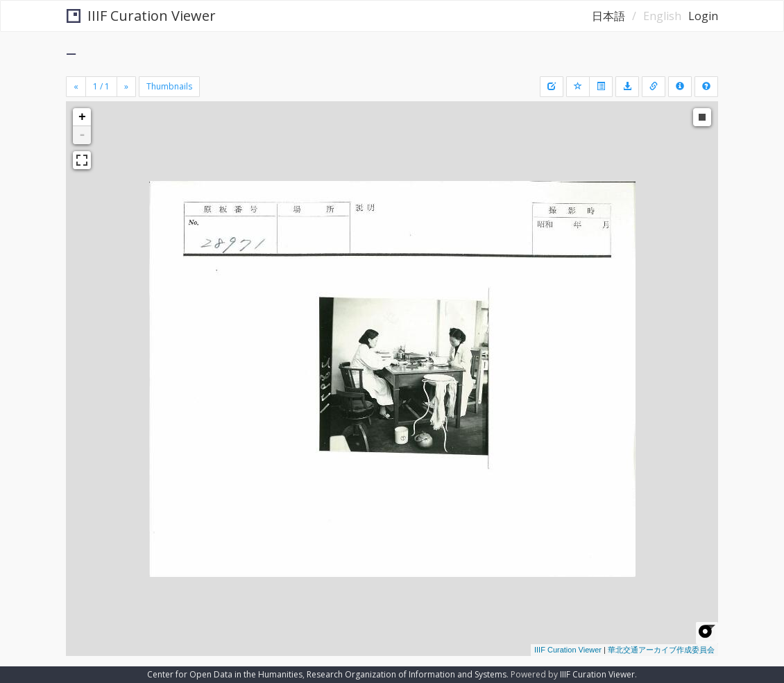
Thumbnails (169, 86)
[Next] (126, 87)
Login (703, 16)
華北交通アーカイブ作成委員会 (661, 650)
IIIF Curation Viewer (141, 16)
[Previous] (76, 87)
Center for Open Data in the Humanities (225, 674)
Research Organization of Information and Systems (407, 674)
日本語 (608, 16)
